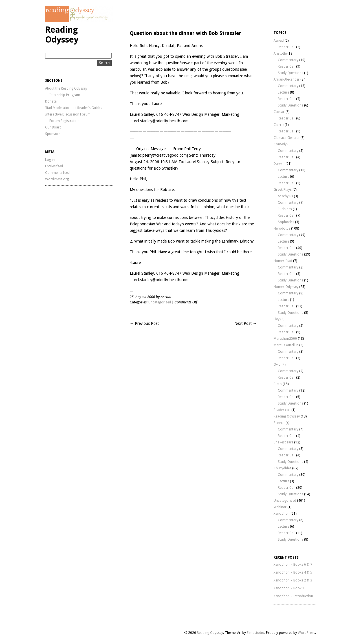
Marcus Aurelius (286, 345)
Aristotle (280, 54)
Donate (51, 101)
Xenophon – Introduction (293, 596)
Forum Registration (64, 121)
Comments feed (57, 173)
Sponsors (53, 134)
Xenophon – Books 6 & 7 (293, 565)
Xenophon (282, 514)
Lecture (283, 92)
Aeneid (279, 41)
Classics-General (287, 138)
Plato (278, 384)
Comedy (280, 144)
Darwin (279, 164)
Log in (50, 160)
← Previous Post (144, 323)
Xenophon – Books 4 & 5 (293, 572)
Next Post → (246, 323)
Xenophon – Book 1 (289, 588)
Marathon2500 (285, 339)
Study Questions (290, 73)
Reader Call (287, 47)
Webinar (280, 507)
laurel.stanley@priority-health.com (159, 121)
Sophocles (286, 222)
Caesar (279, 112)
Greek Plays (283, 190)
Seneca (279, 423)
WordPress (306, 633)
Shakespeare (283, 442)
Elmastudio (256, 633)
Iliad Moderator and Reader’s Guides (74, 108)
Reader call (282, 410)
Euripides (285, 209)
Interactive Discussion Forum (68, 114)
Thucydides (282, 468)
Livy (277, 319)
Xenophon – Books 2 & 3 (293, 580)
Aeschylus (285, 196)
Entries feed (54, 166)
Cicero (279, 125)
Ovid (277, 365)
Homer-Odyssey (286, 287)
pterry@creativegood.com (165, 155)
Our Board (53, 127)
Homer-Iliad (283, 261)
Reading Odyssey (62, 35)
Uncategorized (160, 302)
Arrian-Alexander (287, 79)
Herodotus (282, 228)
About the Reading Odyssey (66, 88)
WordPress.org (57, 179)
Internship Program (65, 95)
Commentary (288, 60)
